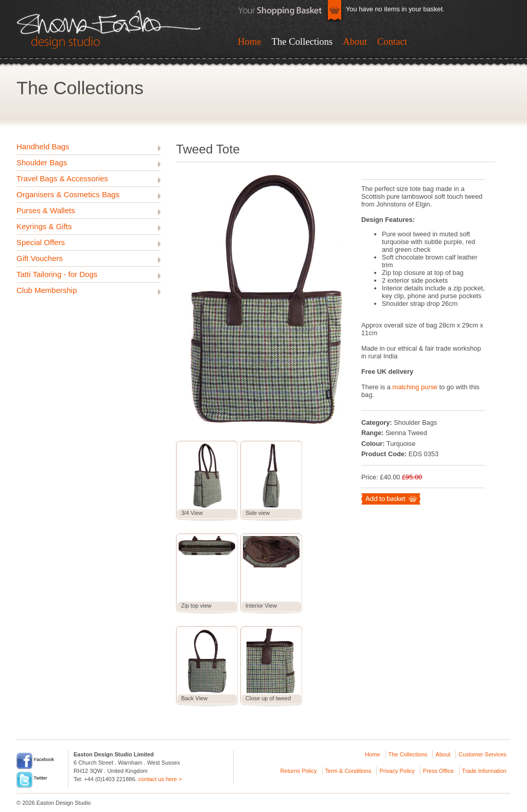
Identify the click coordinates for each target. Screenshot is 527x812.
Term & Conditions (348, 771)
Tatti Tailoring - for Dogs (57, 274)
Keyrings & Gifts (44, 226)
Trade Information (484, 771)
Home (250, 41)
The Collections (302, 41)
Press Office (438, 771)
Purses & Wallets (46, 210)
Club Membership (47, 290)
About (355, 41)
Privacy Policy (397, 771)
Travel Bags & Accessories (62, 178)
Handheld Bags (43, 146)
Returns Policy (299, 771)
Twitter (32, 778)
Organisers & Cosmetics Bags (68, 194)
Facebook (35, 759)
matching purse (415, 387)
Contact (392, 41)
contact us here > (160, 779)
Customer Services (482, 754)
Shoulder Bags (42, 162)
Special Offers (41, 242)
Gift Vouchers (40, 258)
